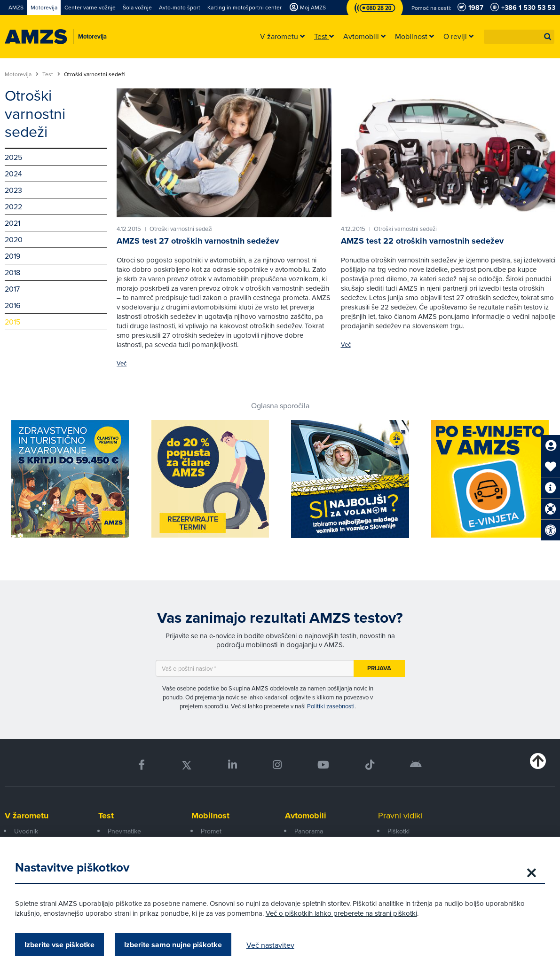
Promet (211, 831)
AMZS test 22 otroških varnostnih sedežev (422, 241)
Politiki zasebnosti (331, 706)
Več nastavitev (274, 945)
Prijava (379, 668)
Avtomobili (306, 816)
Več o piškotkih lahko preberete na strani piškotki (345, 913)
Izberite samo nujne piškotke (177, 945)
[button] (548, 37)
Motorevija (22, 74)
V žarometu (27, 816)
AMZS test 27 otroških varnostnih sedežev (198, 241)
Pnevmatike (124, 831)
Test (51, 74)
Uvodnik (26, 831)
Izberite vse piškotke (63, 945)
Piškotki (398, 831)
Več (122, 363)
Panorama (309, 831)
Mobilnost (210, 816)
